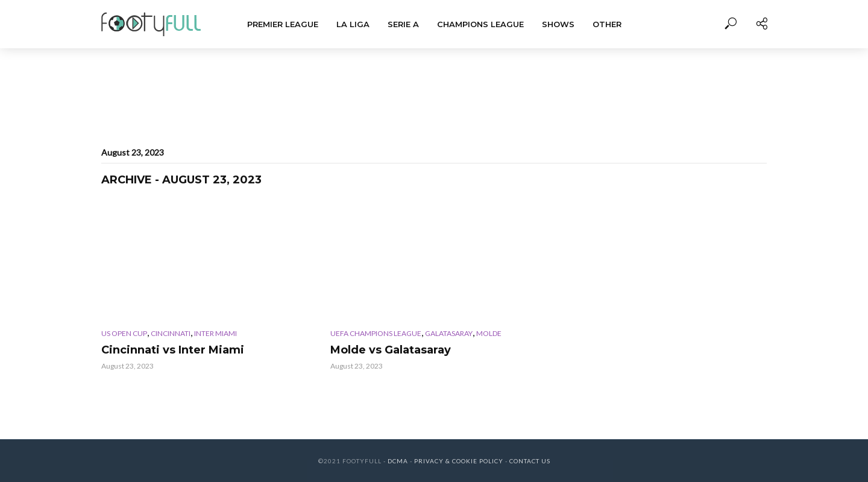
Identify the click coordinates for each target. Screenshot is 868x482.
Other (607, 24)
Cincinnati (171, 333)
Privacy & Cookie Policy (459, 461)
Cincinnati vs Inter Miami (173, 350)
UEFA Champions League (376, 333)
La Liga (353, 24)
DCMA (398, 461)
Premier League (283, 24)
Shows (558, 24)
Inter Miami (215, 333)
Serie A (403, 24)
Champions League (480, 24)
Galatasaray (449, 333)
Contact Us (530, 461)
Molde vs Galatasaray (391, 350)
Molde (489, 333)
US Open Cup (124, 333)
